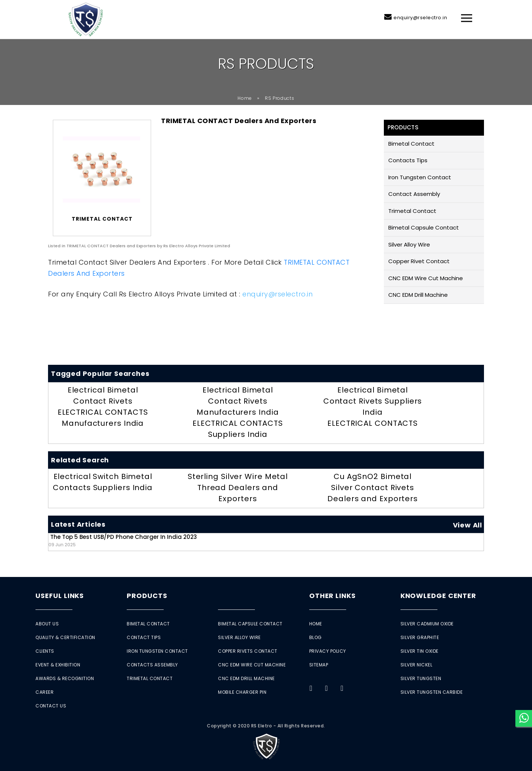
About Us (47, 624)
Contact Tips (144, 637)
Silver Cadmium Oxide (427, 624)
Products (147, 596)
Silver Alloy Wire (409, 244)
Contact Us (51, 706)
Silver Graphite (420, 637)
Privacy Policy (328, 651)
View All (468, 525)
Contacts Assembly (152, 665)
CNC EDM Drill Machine (418, 295)
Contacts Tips (408, 160)
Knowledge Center (438, 596)
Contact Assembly (414, 194)
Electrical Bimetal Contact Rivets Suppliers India (373, 401)
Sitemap (319, 665)
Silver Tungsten (421, 678)
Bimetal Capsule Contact (424, 227)
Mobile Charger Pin (242, 692)
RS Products (280, 98)
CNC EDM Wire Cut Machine (426, 278)
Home (245, 98)
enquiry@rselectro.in (420, 18)
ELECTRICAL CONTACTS (373, 423)
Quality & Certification (65, 637)
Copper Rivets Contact (248, 651)
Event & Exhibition (58, 665)
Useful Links (60, 596)
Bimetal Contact (411, 144)
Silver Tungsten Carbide (432, 692)
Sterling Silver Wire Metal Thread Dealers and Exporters (238, 488)
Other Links (332, 596)
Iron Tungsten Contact (420, 177)
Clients (45, 651)
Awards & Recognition (65, 678)
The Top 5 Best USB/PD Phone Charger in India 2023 (123, 540)
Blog (316, 637)
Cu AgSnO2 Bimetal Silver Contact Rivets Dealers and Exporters (373, 488)
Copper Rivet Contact (419, 261)
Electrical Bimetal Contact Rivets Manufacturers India (238, 401)
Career (45, 692)
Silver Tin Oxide (420, 651)
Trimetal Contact (412, 211)
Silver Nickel (417, 665)
